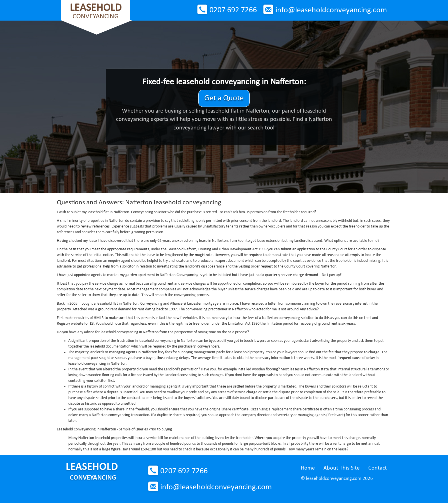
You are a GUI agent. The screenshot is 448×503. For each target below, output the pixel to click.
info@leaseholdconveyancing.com (331, 10)
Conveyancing (96, 11)
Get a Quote (224, 98)
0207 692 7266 (233, 10)
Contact (378, 468)
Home (308, 468)
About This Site (342, 468)
